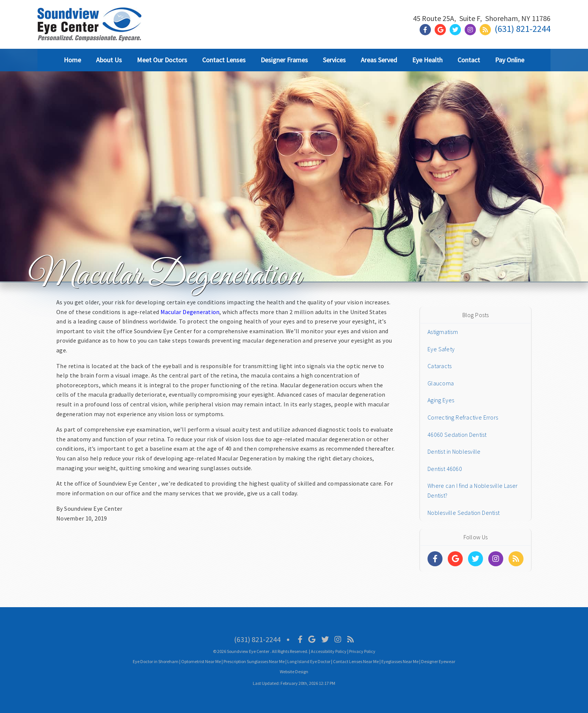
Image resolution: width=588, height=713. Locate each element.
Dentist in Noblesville (454, 451)
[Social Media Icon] (300, 639)
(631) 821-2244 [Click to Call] (523, 29)
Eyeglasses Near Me (400, 661)
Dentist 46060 (445, 469)
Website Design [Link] (294, 672)
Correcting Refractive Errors (463, 417)
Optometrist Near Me (201, 661)
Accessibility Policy (329, 651)
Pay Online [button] (510, 60)
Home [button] (72, 60)
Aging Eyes (441, 400)
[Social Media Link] (427, 30)
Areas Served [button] (379, 60)
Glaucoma (441, 383)
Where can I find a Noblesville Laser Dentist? (472, 490)
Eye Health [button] (427, 60)
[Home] (89, 32)
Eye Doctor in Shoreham (156, 661)
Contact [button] (469, 60)
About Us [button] (109, 60)
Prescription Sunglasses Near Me (254, 661)
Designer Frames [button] (284, 60)
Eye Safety (441, 349)
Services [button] (334, 60)
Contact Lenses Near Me (356, 661)
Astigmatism (443, 332)
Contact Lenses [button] (224, 60)
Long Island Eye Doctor (309, 661)
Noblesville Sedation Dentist (463, 513)
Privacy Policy (362, 651)
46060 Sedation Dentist (457, 435)
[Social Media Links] (435, 559)
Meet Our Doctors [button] (162, 60)
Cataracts (439, 366)
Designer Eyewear (438, 661)
